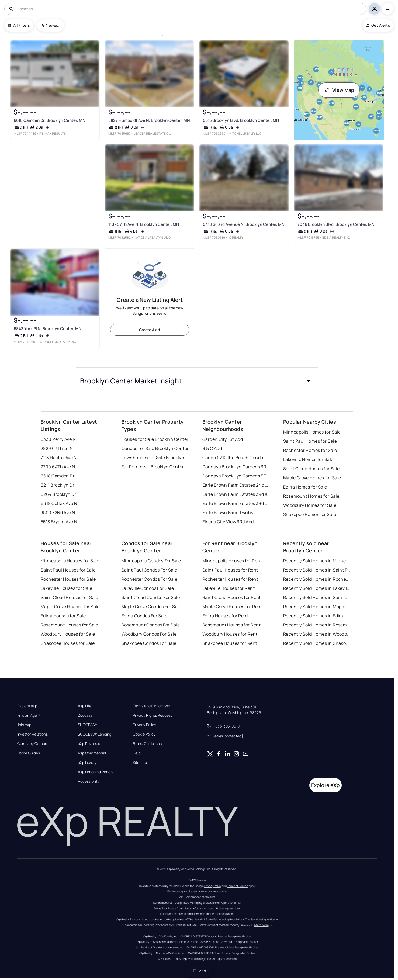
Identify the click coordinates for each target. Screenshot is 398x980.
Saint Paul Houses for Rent (230, 570)
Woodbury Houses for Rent (230, 634)
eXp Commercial (92, 753)
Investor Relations (32, 734)
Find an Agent (29, 715)
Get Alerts (378, 25)
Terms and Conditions (151, 706)
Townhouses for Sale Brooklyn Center (155, 458)
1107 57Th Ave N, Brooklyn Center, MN (144, 224)
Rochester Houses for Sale (68, 579)
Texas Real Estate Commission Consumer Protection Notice (197, 914)
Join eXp (24, 725)
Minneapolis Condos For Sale (151, 561)
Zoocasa (85, 715)
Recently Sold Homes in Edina (314, 616)
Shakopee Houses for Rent (230, 643)
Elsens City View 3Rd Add (228, 522)
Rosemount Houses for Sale (69, 625)
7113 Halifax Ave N (59, 458)
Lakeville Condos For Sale (148, 588)
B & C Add (212, 448)
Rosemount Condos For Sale (151, 625)
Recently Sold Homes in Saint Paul (317, 570)
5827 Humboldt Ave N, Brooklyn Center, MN (149, 120)
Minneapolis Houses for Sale (70, 561)
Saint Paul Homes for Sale (310, 441)
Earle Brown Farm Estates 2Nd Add (236, 485)
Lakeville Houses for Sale (66, 588)
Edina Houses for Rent (225, 616)
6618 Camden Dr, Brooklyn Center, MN (49, 120)
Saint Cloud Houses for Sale (70, 597)
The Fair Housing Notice (260, 919)
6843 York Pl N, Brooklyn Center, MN (47, 328)
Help (137, 753)
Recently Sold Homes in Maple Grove (317, 607)
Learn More (261, 925)
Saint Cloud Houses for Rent (232, 597)
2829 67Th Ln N (57, 448)
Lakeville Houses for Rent (229, 588)
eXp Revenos (89, 744)
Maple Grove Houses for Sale (70, 607)
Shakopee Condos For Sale (149, 643)
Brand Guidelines (147, 744)
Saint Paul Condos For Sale (149, 570)
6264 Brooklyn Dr (58, 494)
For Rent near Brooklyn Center (153, 467)
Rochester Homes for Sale (310, 450)
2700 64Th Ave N (58, 467)
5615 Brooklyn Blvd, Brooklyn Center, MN (241, 120)
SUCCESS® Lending (95, 734)
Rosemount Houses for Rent (231, 625)
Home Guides (29, 753)
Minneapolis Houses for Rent (232, 561)
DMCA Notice (197, 880)
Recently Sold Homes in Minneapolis (317, 561)
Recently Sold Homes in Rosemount (317, 625)
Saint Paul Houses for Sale (68, 570)
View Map (339, 90)
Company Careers (33, 744)
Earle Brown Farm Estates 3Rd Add (236, 503)
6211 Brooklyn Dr (58, 485)
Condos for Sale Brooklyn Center (155, 448)
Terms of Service (238, 886)
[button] (197, 381)
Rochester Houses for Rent (230, 579)
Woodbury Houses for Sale (68, 634)
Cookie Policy (144, 734)
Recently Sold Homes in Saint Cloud (317, 597)
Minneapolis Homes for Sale (312, 432)
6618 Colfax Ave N (59, 503)
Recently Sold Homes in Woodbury (317, 634)
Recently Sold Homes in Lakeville (317, 588)
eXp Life (85, 706)
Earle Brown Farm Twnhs (228, 512)
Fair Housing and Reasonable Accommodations (197, 891)
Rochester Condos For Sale (149, 579)
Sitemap (140, 763)
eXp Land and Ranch (95, 772)
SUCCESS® (87, 725)
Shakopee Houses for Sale (68, 643)
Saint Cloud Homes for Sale (311, 469)
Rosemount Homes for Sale (311, 496)
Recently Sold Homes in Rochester (317, 579)
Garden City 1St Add (223, 439)
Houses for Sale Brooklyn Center (155, 439)
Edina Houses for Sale (63, 616)
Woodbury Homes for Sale (310, 505)
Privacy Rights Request (152, 715)
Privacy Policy (144, 725)
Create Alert (150, 330)
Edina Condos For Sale (144, 616)
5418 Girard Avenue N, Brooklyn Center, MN (244, 224)
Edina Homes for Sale (305, 487)
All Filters (19, 25)
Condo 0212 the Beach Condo (233, 458)
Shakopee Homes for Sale (310, 514)
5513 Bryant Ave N (59, 522)
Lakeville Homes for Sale (308, 459)
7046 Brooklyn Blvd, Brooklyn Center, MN (336, 224)
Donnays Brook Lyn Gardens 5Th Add (236, 476)
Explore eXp (27, 706)
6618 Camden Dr (58, 476)
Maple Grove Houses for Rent (232, 607)
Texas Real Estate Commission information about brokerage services (197, 908)
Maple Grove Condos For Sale (151, 607)
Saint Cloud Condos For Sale (151, 597)
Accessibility (89, 781)
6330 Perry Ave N (58, 439)
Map (199, 971)
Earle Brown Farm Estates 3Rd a (235, 494)
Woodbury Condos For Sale (149, 634)
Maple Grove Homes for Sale (312, 478)
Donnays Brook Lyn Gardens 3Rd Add (236, 467)
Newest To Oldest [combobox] (53, 25)
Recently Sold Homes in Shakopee (317, 643)
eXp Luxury (87, 763)
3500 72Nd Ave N (58, 512)
